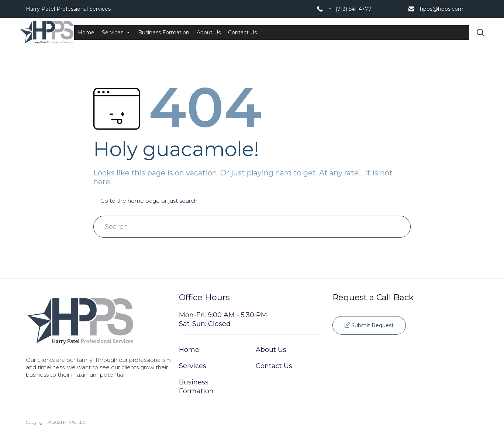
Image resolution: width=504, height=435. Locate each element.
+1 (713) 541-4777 (350, 9)
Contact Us (242, 32)
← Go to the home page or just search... (147, 201)
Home (86, 32)
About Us (209, 32)
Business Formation (164, 32)
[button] (369, 325)
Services (116, 32)
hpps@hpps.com (442, 9)
